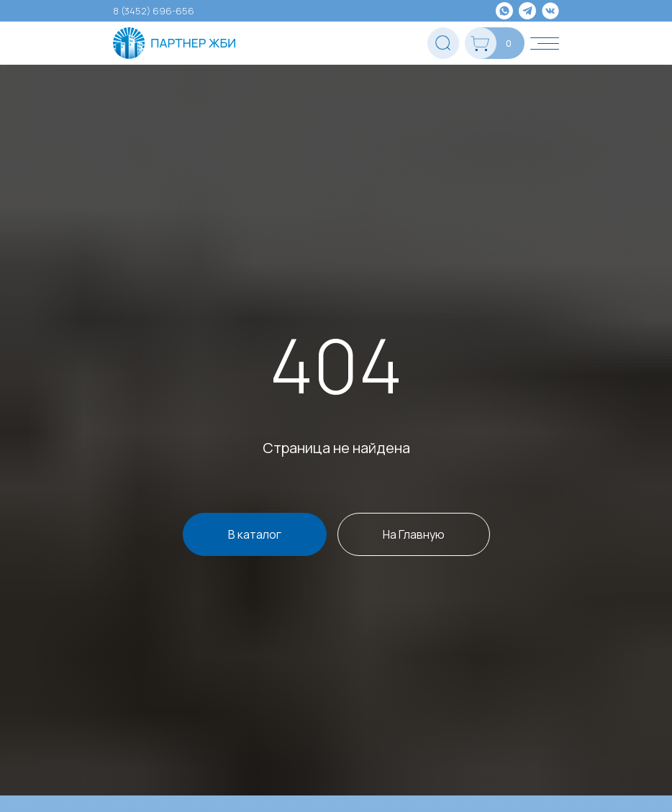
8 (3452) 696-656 (154, 11)
